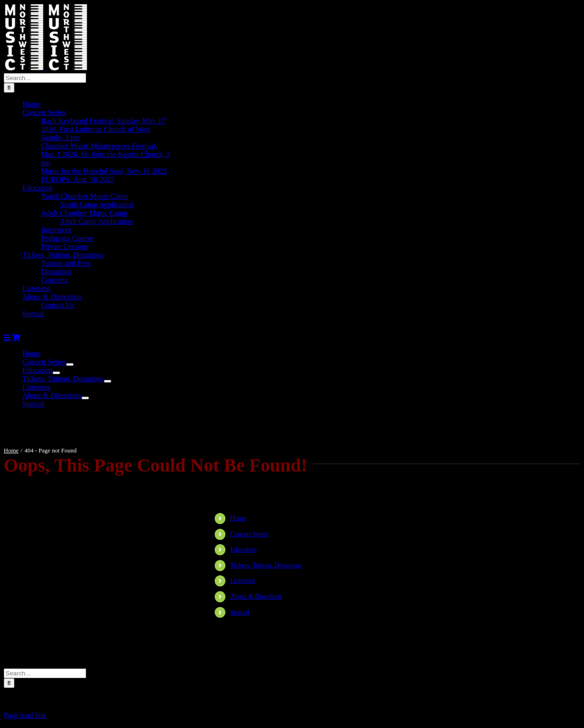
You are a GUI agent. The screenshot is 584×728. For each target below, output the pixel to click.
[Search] (9, 88)
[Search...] (45, 78)
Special (240, 612)
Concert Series (249, 534)
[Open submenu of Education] (56, 373)
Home (238, 518)
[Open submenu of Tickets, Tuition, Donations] (108, 381)
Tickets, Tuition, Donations (266, 565)
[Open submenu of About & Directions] (85, 398)
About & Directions (256, 597)
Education (243, 549)
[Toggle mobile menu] (7, 337)
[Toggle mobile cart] (16, 337)
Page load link (25, 715)
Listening (242, 581)
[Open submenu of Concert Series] (70, 364)
